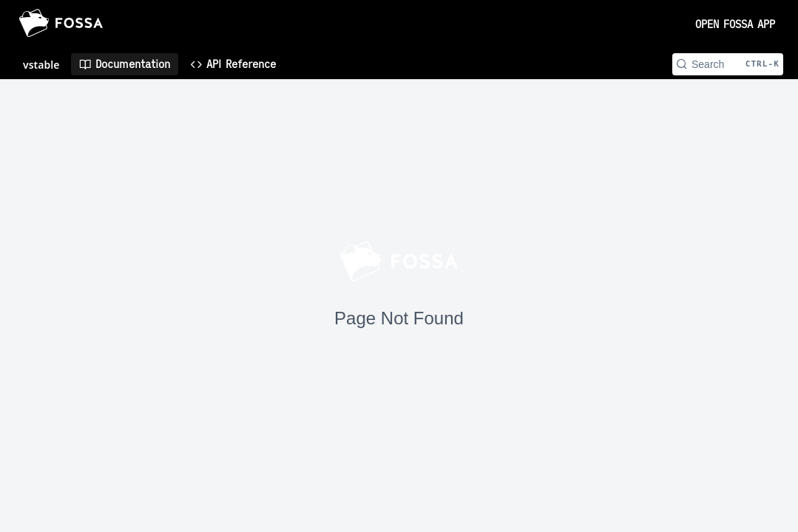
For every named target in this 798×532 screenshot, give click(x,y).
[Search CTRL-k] (728, 64)
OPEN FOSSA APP (735, 24)
